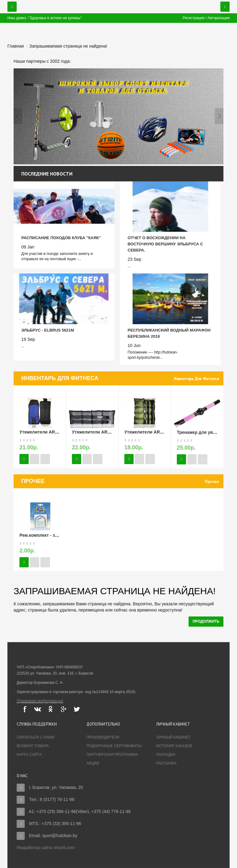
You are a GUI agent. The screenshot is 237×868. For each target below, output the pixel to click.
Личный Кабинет (173, 737)
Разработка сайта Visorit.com (46, 848)
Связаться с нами (35, 737)
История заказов (174, 746)
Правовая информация (40, 701)
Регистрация (193, 18)
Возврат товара (33, 746)
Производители (103, 737)
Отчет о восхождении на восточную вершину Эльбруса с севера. (165, 244)
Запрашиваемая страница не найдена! (68, 46)
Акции (93, 763)
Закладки (166, 755)
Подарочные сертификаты (114, 746)
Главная (16, 46)
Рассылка (166, 763)
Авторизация (218, 18)
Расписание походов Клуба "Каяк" (61, 238)
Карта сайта (29, 755)
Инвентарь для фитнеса (196, 379)
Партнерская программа (112, 755)
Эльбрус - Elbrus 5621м (48, 330)
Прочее (212, 482)
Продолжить (206, 621)
